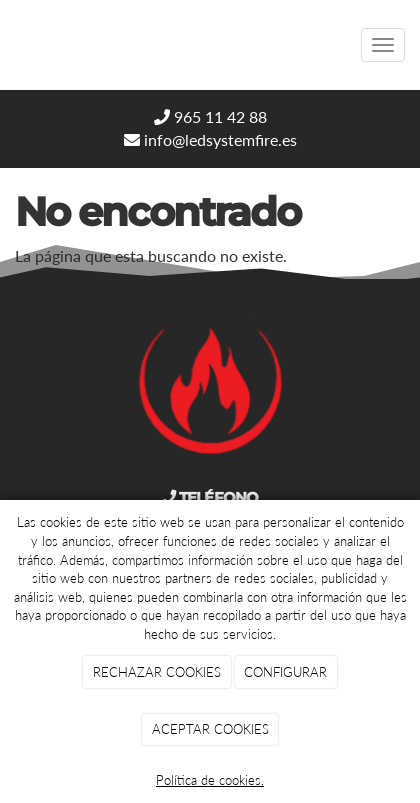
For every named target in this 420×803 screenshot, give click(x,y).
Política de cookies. (210, 780)
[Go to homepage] (10, 45)
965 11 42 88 (210, 116)
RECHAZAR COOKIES (157, 672)
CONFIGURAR (285, 672)
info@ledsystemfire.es (210, 139)
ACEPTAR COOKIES (210, 729)
